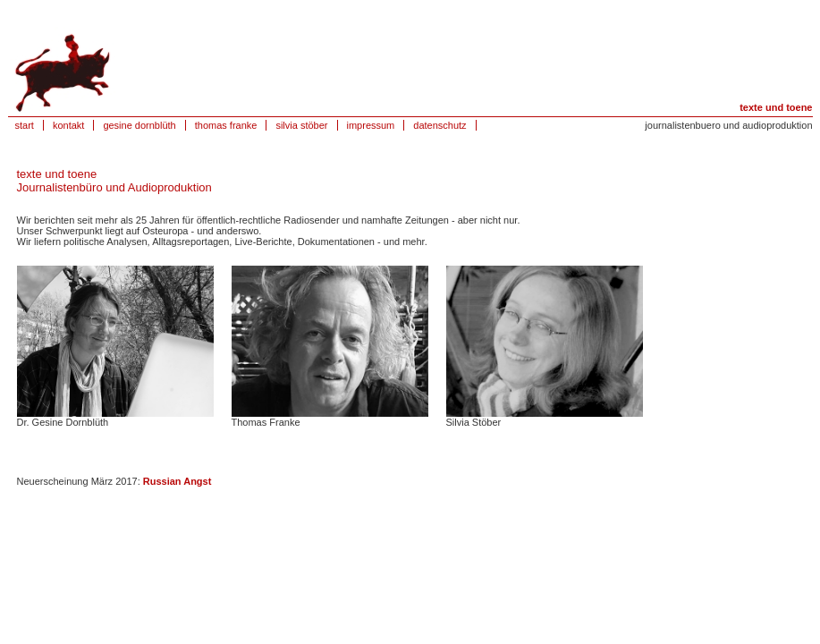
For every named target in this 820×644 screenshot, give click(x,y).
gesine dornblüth (139, 125)
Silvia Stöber (474, 422)
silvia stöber (301, 125)
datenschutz (440, 125)
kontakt (68, 125)
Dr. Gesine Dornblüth (63, 422)
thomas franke (226, 125)
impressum (371, 125)
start (25, 125)
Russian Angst (178, 481)
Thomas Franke (266, 422)
